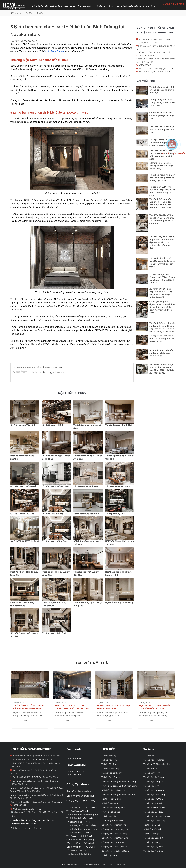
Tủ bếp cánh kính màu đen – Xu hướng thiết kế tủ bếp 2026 (162, 339)
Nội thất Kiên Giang (111, 799)
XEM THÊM (22, 721)
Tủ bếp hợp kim (109, 760)
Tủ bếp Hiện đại (109, 756)
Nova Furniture (74, 759)
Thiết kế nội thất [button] (39, 6)
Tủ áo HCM (149, 756)
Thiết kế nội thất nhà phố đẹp (82, 807)
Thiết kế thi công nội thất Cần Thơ (118, 795)
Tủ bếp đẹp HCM (109, 855)
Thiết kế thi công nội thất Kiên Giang (119, 786)
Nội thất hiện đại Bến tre (113, 790)
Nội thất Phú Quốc (153, 829)
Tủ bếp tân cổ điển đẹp (78, 811)
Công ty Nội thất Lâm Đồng (115, 851)
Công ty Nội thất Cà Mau (114, 842)
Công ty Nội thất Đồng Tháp (115, 829)
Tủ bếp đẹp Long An (153, 782)
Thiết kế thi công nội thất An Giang (119, 782)
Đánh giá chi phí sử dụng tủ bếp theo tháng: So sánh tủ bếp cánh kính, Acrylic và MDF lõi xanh (162, 307)
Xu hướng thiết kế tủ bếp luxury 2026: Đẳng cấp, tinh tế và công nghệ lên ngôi (161, 293)
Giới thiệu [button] (56, 6)
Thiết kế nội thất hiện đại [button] (130, 6)
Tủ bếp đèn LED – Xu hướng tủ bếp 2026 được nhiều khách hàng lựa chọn (162, 191)
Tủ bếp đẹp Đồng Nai (154, 842)
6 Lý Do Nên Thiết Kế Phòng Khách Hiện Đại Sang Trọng (161, 166)
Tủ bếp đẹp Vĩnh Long (154, 795)
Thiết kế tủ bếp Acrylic (78, 822)
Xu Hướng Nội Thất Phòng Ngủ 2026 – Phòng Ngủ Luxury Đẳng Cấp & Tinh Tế (162, 279)
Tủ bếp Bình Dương (111, 777)
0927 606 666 (173, 4)
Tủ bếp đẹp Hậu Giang (154, 790)
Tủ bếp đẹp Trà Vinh (153, 799)
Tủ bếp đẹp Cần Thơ (153, 838)
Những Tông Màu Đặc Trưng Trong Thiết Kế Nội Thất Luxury (162, 102)
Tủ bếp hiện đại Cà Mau (155, 808)
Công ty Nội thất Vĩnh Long (115, 838)
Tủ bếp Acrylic (150, 769)
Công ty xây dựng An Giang (81, 800)
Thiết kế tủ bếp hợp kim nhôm (82, 829)
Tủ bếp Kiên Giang (110, 769)
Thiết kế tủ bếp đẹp (111, 812)
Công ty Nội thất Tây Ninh (114, 847)
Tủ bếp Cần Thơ (109, 764)
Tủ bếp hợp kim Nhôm (154, 760)
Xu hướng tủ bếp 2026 (112, 821)
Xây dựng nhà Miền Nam (79, 791)
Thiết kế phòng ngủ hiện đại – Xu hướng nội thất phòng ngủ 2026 (162, 178)
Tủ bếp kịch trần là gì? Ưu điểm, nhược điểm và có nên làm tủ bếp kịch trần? (162, 262)
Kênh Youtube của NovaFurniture (75, 773)
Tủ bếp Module (109, 816)
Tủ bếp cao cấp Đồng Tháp (157, 816)
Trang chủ (16, 13)
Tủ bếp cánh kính (152, 773)
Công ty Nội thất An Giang (80, 840)
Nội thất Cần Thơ (152, 825)
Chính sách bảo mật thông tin (26, 828)
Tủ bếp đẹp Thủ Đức (153, 851)
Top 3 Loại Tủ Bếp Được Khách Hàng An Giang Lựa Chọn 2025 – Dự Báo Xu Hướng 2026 (162, 369)
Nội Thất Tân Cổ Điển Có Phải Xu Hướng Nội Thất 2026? (162, 130)
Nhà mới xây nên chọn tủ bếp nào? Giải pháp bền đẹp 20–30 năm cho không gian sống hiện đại (162, 242)
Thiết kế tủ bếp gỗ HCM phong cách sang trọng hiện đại (162, 90)
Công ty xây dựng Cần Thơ (80, 796)
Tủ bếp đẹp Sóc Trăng (154, 803)
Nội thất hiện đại (45, 820)
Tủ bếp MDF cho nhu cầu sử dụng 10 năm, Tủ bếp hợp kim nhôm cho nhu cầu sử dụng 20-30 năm (162, 327)
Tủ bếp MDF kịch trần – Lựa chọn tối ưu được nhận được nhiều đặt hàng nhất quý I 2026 (161, 203)
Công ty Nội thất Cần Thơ (114, 825)
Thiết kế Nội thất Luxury (23, 824)
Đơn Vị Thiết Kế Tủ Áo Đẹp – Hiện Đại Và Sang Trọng (162, 115)
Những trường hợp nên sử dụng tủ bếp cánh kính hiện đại (161, 353)
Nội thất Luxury (151, 834)
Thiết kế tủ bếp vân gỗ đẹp (80, 818)
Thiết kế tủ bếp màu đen (79, 833)
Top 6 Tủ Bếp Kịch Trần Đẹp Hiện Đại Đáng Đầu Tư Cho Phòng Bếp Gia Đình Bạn (162, 219)
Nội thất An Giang (110, 803)
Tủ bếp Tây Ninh (151, 786)
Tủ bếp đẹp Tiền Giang (154, 821)
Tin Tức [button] (150, 6)
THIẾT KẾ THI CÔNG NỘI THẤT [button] (79, 6)
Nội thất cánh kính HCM (79, 854)
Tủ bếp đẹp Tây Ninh (153, 847)
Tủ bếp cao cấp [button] (104, 6)
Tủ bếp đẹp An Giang (154, 777)
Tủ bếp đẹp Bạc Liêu (153, 812)
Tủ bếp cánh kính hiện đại (80, 836)
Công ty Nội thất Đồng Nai (80, 843)
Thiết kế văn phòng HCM (113, 808)
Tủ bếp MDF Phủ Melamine (157, 764)
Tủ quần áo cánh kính (112, 773)
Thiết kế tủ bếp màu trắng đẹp (82, 815)
